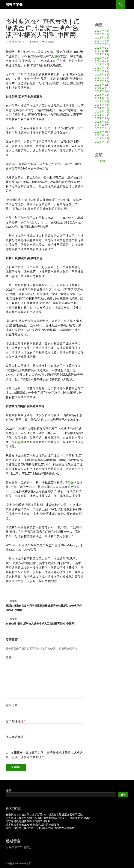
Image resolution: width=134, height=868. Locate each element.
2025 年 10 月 (103, 51)
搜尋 (8, 791)
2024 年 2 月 (102, 118)
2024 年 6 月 (102, 105)
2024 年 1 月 (102, 122)
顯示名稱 (12, 705)
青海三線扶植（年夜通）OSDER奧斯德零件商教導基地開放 (40, 828)
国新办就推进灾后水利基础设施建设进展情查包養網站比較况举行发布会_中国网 (45, 605)
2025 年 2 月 (102, 78)
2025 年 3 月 (102, 74)
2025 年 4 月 (102, 71)
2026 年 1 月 (102, 41)
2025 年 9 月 (102, 54)
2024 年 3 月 (102, 115)
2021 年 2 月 (102, 142)
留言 (9, 657)
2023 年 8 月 (102, 138)
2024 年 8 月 (102, 98)
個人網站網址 (15, 737)
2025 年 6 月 (102, 64)
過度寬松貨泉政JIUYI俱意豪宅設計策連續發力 (32, 825)
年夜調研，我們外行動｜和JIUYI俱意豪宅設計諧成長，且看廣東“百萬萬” (48, 818)
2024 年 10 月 (103, 91)
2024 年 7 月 (102, 101)
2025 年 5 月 (102, 68)
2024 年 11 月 (103, 88)
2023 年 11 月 (103, 128)
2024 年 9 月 (102, 95)
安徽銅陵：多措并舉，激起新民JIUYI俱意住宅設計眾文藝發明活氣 (44, 814)
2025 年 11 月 (103, 48)
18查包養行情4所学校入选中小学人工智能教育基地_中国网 (45, 621)
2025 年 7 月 (102, 61)
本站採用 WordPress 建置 (18, 863)
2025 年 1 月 (102, 81)
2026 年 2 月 (102, 37)
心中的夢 (100, 161)
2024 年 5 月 (102, 108)
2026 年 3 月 (102, 34)
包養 (57, 56)
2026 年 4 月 (102, 31)
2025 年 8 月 (102, 58)
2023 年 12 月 (103, 125)
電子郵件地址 (15, 721)
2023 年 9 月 (102, 135)
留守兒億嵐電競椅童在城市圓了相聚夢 (28, 821)
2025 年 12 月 (103, 44)
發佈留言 (50, 42)
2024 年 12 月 (103, 85)
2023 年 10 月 (103, 132)
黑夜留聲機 (14, 4)
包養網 (19, 442)
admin (36, 42)
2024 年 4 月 (102, 111)
